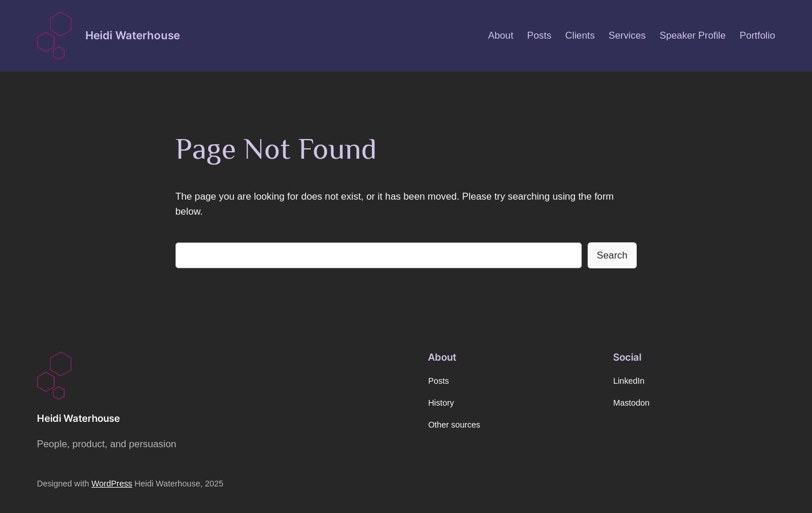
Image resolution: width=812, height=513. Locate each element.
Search (612, 255)
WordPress (112, 484)
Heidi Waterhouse (133, 35)
